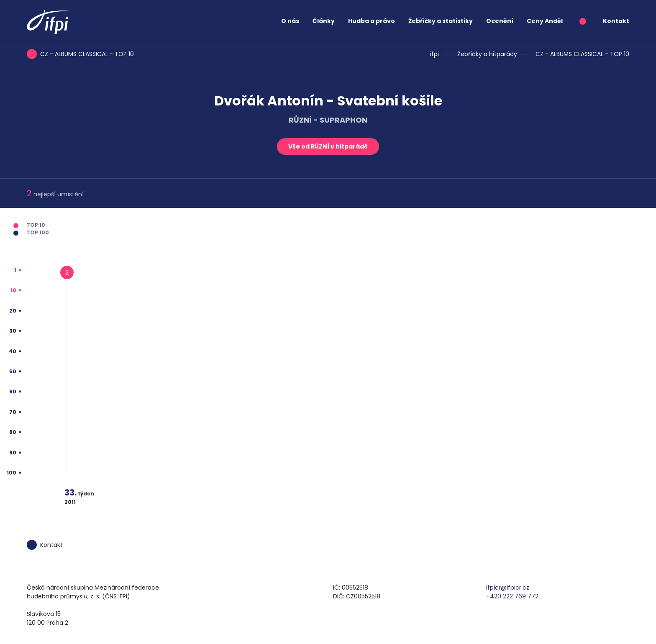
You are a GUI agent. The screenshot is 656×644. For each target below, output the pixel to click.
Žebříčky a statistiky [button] (441, 21)
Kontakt (616, 21)
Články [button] (324, 21)
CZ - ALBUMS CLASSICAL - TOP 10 (582, 54)
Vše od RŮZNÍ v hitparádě (328, 146)
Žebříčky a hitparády (487, 54)
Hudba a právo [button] (372, 21)
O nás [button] (290, 21)
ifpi (434, 54)
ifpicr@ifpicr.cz (508, 588)
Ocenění (500, 21)
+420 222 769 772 (512, 596)
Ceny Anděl (545, 21)
